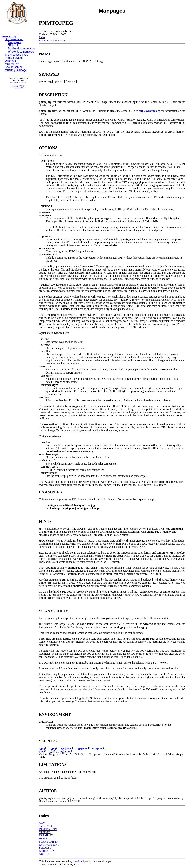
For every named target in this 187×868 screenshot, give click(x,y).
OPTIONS (45, 832)
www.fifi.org (9, 36)
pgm (51, 751)
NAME (43, 823)
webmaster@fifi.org (18, 82)
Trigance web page (17, 55)
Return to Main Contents (53, 40)
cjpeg (42, 748)
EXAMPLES (46, 835)
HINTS (43, 838)
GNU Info (14, 45)
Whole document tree (21, 52)
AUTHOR (45, 854)
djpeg (53, 748)
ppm (42, 751)
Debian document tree (21, 49)
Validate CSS (18, 88)
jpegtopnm (65, 751)
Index (42, 37)
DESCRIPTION (48, 829)
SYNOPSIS (45, 826)
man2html (79, 861)
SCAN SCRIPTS (48, 842)
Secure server (14, 67)
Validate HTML (18, 86)
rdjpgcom (81, 748)
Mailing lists (12, 64)
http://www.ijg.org (149, 111)
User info (10, 61)
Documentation (14, 39)
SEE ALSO (45, 848)
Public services (14, 58)
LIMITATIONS (48, 851)
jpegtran (66, 748)
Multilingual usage (16, 70)
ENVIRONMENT (49, 845)
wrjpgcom (97, 748)
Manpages (14, 42)
